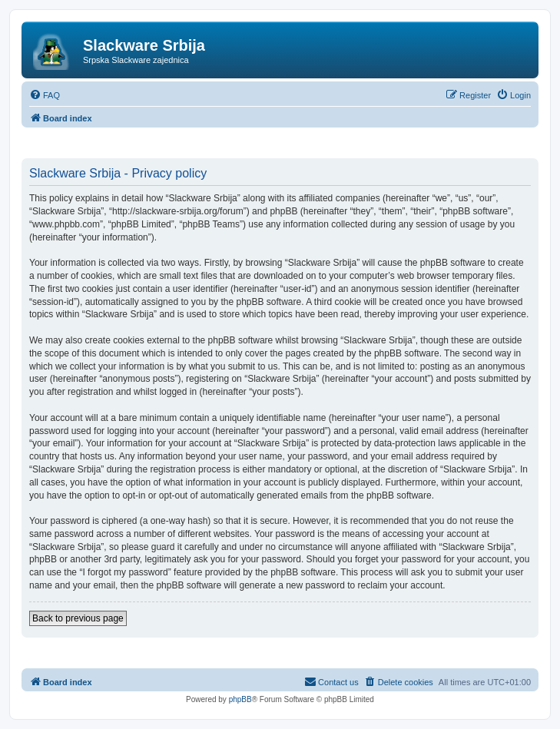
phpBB (240, 699)
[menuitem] (45, 95)
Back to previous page (78, 618)
